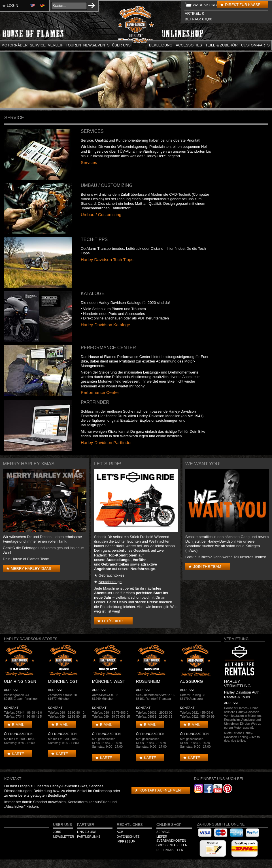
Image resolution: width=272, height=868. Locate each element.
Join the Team (207, 567)
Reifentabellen (170, 850)
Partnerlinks (89, 837)
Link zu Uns (87, 832)
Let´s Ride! (113, 621)
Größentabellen (172, 845)
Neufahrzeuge (110, 582)
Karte (18, 754)
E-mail (18, 725)
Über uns (121, 45)
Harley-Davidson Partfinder (106, 442)
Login (12, 6)
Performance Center (100, 392)
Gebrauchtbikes (111, 575)
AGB (120, 832)
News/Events (96, 45)
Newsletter (63, 837)
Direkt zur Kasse (243, 5)
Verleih (56, 45)
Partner (86, 825)
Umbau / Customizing (101, 215)
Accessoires (189, 45)
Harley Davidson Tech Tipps (107, 260)
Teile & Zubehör (222, 45)
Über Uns (62, 825)
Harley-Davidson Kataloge (105, 325)
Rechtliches (130, 825)
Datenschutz (128, 837)
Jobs (57, 832)
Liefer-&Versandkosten (171, 839)
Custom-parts (255, 45)
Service (38, 45)
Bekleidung (161, 45)
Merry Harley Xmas (31, 569)
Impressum (126, 841)
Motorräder (14, 45)
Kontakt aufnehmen (160, 790)
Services (89, 162)
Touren (73, 45)
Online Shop (169, 825)
